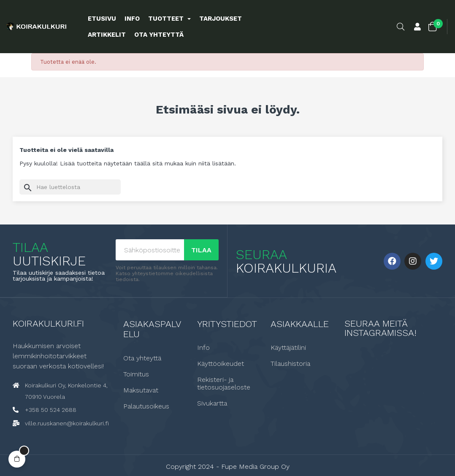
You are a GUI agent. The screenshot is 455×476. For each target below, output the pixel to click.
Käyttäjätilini (288, 347)
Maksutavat (141, 390)
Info (203, 347)
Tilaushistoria (290, 363)
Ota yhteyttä (142, 358)
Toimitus (136, 374)
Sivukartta (212, 403)
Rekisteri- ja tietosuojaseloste (224, 383)
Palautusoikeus (146, 406)
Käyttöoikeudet (221, 363)
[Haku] (70, 187)
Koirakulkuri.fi (48, 323)
